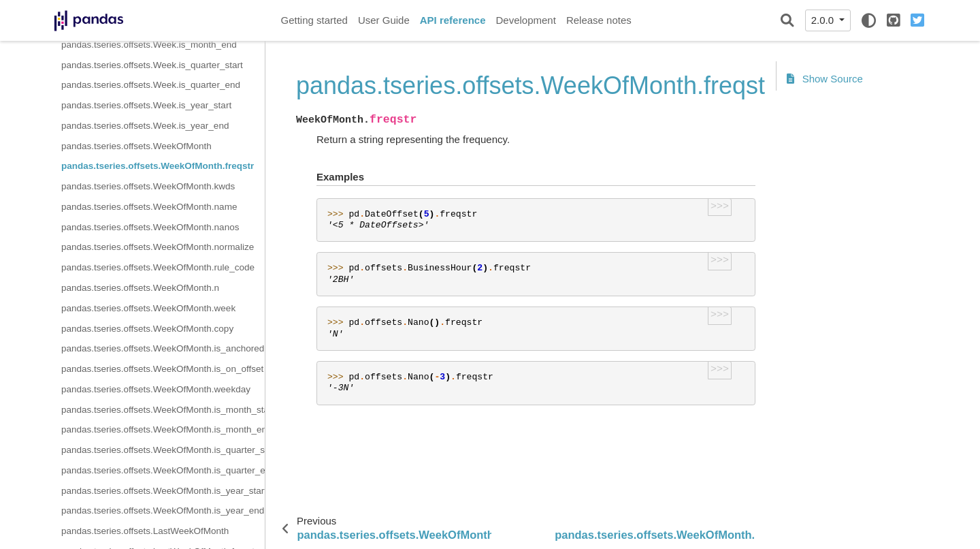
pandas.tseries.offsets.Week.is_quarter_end (151, 85)
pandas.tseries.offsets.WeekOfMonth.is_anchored (163, 348)
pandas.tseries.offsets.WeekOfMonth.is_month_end (163, 429)
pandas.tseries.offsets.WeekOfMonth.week (148, 308)
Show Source (825, 79)
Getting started (314, 20)
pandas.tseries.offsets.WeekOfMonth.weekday (156, 389)
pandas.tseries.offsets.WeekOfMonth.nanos (150, 227)
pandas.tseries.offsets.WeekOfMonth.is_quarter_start (163, 450)
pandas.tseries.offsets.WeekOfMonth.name (149, 207)
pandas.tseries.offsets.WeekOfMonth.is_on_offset (162, 369)
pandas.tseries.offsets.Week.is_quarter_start (152, 65)
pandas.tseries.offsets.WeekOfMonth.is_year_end (163, 511)
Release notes (599, 20)
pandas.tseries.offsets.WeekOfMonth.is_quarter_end (163, 470)
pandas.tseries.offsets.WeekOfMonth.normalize (158, 247)
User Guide (384, 20)
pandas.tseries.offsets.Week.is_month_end (149, 45)
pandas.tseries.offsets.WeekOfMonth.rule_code (158, 267)
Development (525, 20)
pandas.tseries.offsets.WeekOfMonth (136, 146)
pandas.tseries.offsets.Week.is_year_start (146, 105)
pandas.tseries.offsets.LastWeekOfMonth (145, 531)
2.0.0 (824, 20)
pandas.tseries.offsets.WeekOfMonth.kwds (148, 186)
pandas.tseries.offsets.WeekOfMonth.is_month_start (163, 410)
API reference (453, 20)
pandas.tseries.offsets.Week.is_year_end (145, 126)
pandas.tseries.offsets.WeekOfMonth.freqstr (158, 166)
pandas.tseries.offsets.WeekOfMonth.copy (147, 329)
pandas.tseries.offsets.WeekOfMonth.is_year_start (163, 491)
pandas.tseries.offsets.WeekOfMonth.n (140, 288)
